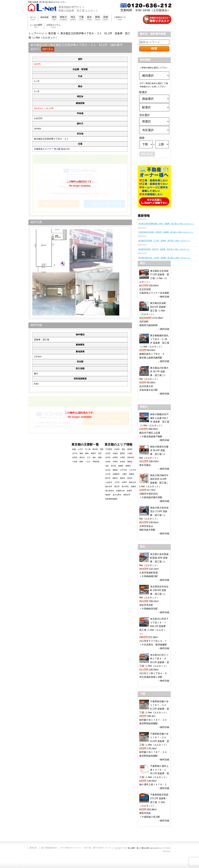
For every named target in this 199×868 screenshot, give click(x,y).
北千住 (75, 453)
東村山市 (133, 482)
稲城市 (108, 495)
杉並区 (123, 462)
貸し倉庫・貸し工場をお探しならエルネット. (145, 848)
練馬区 (128, 466)
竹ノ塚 (88, 449)
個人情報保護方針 (49, 848)
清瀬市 (133, 487)
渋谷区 (108, 462)
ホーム (33, 18)
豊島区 (130, 462)
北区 (107, 466)
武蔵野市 (116, 474)
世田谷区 (131, 457)
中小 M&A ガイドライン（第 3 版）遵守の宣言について (86, 848)
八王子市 (133, 470)
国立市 (117, 487)
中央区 (117, 449)
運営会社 (33, 848)
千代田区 (109, 449)
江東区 (130, 453)
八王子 (80, 449)
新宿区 (130, 449)
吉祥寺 (75, 457)
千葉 (81, 18)
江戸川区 (123, 470)
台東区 (115, 453)
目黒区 (115, 457)
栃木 (89, 18)
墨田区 (123, 453)
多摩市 (130, 491)
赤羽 (100, 453)
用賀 (102, 449)
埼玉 (73, 18)
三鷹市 (124, 474)
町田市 (130, 478)
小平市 (117, 482)
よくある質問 (36, 26)
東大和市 (125, 487)
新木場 (95, 449)
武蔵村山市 (120, 491)
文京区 (108, 453)
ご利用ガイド (120, 18)
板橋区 (121, 466)
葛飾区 (115, 470)
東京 (54, 18)
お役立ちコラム (54, 26)
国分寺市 (109, 487)
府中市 (108, 478)
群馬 (97, 18)
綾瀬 (74, 449)
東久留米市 (110, 491)
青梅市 (132, 474)
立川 (89, 457)
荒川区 (114, 466)
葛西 (81, 453)
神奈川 (63, 18)
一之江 (88, 462)
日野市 (124, 482)
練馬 (87, 453)
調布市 (123, 478)
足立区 (108, 470)
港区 (123, 449)
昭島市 (115, 478)
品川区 (108, 457)
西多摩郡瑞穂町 (111, 499)
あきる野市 (117, 495)
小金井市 (109, 482)
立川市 (108, 474)
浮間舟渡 (96, 462)
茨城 (105, 18)
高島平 (93, 453)
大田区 (123, 457)
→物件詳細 (163, 297)
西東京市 (127, 495)
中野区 (115, 462)
